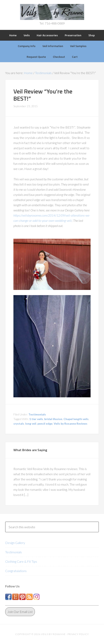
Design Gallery (15, 543)
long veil (31, 424)
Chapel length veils (76, 419)
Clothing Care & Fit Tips (21, 561)
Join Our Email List (20, 612)
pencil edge (45, 424)
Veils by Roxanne (52, 12)
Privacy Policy (78, 634)
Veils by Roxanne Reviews (71, 424)
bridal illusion (53, 419)
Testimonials (37, 414)
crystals (19, 424)
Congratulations (16, 571)
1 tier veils (36, 419)
